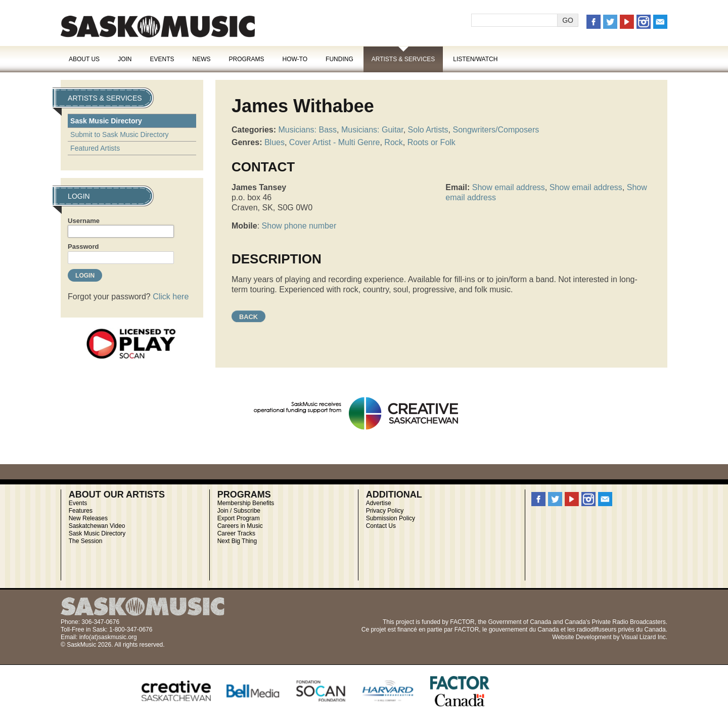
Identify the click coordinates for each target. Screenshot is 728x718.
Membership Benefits (246, 503)
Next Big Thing (237, 541)
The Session (86, 541)
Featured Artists (95, 148)
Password (83, 246)
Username (84, 221)
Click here (171, 297)
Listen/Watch (475, 59)
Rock (393, 142)
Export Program (239, 518)
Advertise (379, 503)
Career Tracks (236, 533)
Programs (246, 59)
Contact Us (381, 526)
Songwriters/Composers (496, 130)
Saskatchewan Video (97, 526)
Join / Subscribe (239, 511)
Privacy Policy (385, 511)
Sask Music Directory (106, 121)
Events (162, 59)
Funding (339, 59)
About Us (84, 59)
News (201, 59)
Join (125, 59)
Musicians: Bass (307, 130)
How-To (295, 59)
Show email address (509, 187)
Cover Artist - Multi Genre (335, 142)
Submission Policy (391, 518)
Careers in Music (240, 526)
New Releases (88, 518)
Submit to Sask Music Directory (120, 134)
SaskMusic (158, 27)
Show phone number (299, 226)
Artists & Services (403, 59)
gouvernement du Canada (524, 630)
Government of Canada (519, 622)
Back (248, 317)
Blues (275, 142)
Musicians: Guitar (372, 130)
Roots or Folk (431, 142)
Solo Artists (428, 130)
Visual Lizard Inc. (644, 637)
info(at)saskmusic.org (108, 637)
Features (81, 511)
